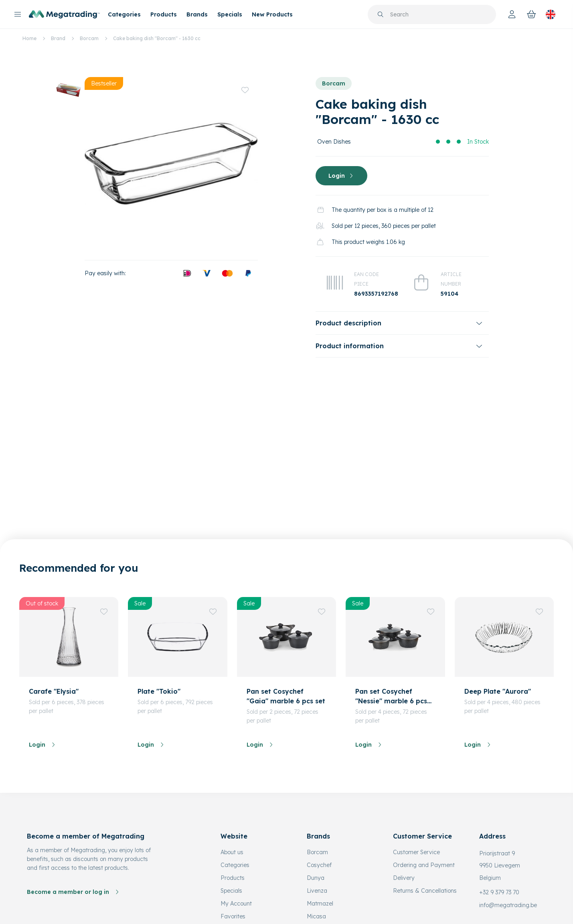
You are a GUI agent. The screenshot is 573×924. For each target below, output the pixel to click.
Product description (348, 323)
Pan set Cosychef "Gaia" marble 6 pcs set (286, 696)
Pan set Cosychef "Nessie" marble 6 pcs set (391, 697)
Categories (124, 14)
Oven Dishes (334, 142)
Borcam (89, 38)
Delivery (404, 878)
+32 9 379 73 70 (499, 892)
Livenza (317, 891)
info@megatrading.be (508, 905)
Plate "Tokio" (159, 691)
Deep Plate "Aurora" (498, 691)
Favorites (233, 916)
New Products (272, 14)
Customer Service (416, 852)
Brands (197, 14)
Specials (230, 14)
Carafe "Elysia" (54, 691)
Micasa (316, 916)
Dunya (316, 878)
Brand (58, 38)
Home (29, 38)
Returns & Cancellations (425, 891)
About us (232, 852)
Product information (350, 346)
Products (164, 14)
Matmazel (320, 904)
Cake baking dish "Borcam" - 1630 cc (157, 38)
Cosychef (319, 865)
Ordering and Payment (424, 865)
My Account (236, 904)
